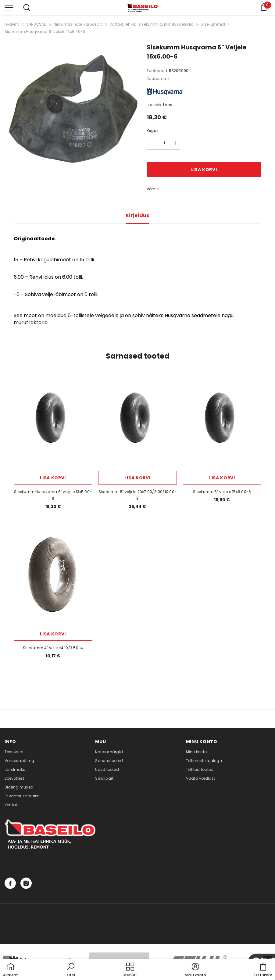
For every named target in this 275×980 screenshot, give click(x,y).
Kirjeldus (137, 215)
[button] (71, 970)
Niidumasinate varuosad (78, 24)
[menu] (9, 7)
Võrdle (153, 189)
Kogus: (153, 131)
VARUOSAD (36, 24)
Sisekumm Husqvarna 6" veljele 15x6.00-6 (45, 32)
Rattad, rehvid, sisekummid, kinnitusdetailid (152, 24)
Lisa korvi (204, 170)
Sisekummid (213, 24)
